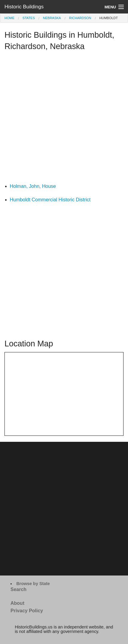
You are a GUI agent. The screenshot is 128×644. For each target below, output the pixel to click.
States (29, 18)
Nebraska (52, 18)
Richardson (80, 18)
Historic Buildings (24, 7)
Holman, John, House (33, 186)
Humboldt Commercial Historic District (50, 200)
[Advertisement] (64, 119)
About (17, 603)
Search (18, 589)
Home (9, 18)
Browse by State (33, 584)
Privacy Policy (27, 611)
